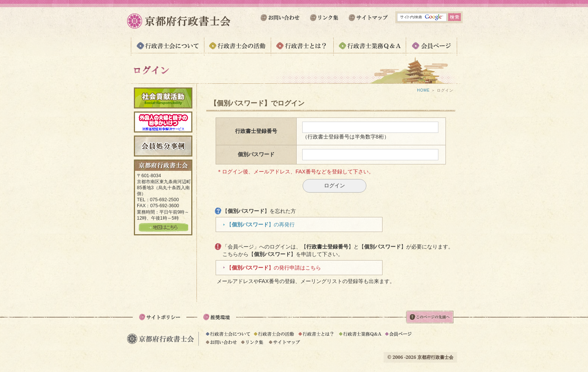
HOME (423, 90)
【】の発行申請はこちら (274, 268)
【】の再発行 (261, 224)
